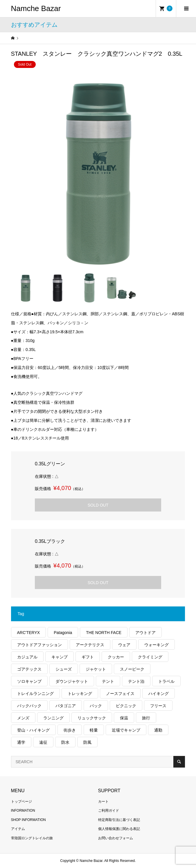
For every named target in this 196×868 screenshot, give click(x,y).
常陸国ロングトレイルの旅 (32, 838)
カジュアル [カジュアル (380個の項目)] (27, 657)
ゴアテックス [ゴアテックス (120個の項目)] (29, 669)
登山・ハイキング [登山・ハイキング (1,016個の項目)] (33, 730)
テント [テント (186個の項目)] (108, 681)
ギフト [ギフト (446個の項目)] (88, 657)
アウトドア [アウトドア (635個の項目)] (145, 633)
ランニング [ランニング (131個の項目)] (53, 718)
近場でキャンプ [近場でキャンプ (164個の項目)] (126, 730)
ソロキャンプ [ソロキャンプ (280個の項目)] (29, 681)
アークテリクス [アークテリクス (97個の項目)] (90, 645)
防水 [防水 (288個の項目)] (65, 742)
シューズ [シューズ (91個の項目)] (64, 669)
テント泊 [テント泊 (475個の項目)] (136, 681)
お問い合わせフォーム (116, 838)
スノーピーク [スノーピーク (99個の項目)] (132, 669)
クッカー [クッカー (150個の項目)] (116, 657)
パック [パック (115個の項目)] (96, 706)
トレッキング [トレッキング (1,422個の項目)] (80, 694)
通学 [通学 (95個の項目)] (21, 742)
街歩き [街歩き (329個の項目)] (70, 730)
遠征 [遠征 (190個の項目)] (43, 742)
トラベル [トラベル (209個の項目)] (166, 681)
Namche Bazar (36, 8)
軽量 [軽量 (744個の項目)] (94, 730)
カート (103, 802)
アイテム (18, 829)
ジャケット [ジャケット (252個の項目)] (96, 669)
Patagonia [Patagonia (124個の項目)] (63, 633)
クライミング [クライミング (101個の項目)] (150, 657)
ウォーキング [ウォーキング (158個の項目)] (157, 645)
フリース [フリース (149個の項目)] (158, 706)
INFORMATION (23, 811)
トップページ (21, 802)
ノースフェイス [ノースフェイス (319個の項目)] (120, 694)
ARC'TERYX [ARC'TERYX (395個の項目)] (29, 633)
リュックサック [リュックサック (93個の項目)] (92, 718)
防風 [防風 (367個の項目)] (87, 742)
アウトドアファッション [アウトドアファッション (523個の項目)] (39, 645)
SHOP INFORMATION (28, 820)
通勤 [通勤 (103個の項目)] (158, 730)
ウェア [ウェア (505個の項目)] (124, 645)
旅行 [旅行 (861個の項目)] (146, 718)
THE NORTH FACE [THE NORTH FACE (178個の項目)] (104, 633)
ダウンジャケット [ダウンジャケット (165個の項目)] (72, 681)
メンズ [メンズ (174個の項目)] (23, 718)
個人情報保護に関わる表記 (119, 829)
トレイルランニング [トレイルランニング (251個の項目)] (35, 694)
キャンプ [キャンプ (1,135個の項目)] (60, 657)
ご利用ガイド (109, 811)
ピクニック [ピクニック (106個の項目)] (126, 706)
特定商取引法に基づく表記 (119, 820)
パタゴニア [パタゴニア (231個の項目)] (66, 706)
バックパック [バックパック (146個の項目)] (29, 706)
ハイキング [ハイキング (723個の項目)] (159, 694)
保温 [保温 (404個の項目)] (124, 718)
